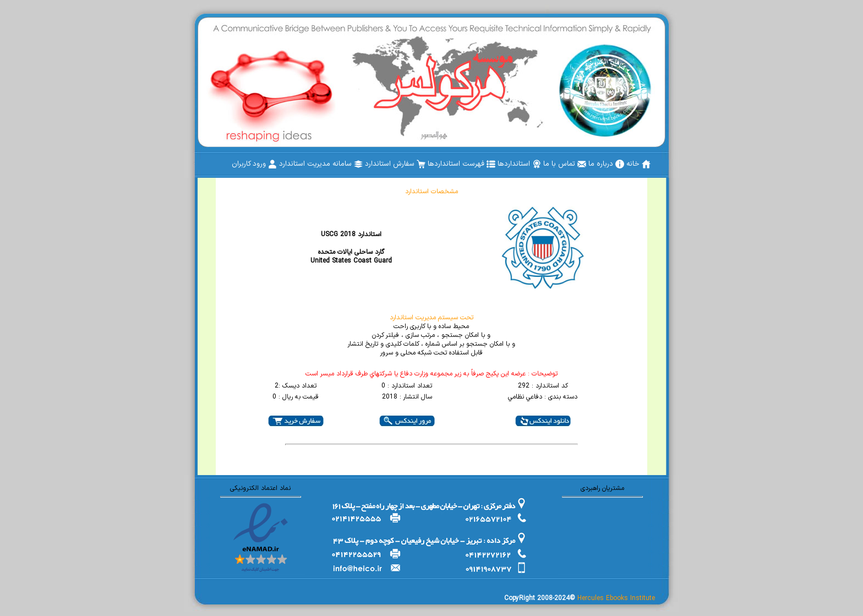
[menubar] (441, 164)
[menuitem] (638, 164)
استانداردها (519, 164)
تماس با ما (565, 164)
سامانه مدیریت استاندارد (321, 164)
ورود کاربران (254, 164)
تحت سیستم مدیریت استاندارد (431, 318)
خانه (638, 164)
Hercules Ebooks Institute (616, 598)
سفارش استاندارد (395, 164)
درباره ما (606, 164)
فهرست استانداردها (461, 164)
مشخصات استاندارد (431, 192)
